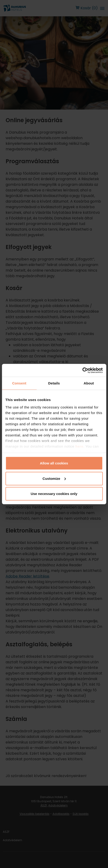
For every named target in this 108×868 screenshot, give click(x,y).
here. (80, 446)
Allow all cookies (54, 463)
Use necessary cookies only (54, 494)
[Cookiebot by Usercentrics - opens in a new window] (82, 370)
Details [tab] (54, 383)
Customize (54, 478)
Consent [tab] (19, 383)
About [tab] (89, 383)
